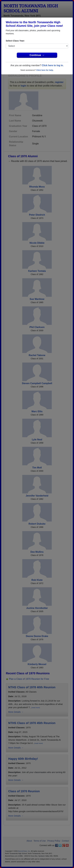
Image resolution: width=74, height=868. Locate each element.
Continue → (37, 55)
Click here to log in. (53, 65)
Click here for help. (45, 70)
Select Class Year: (15, 41)
